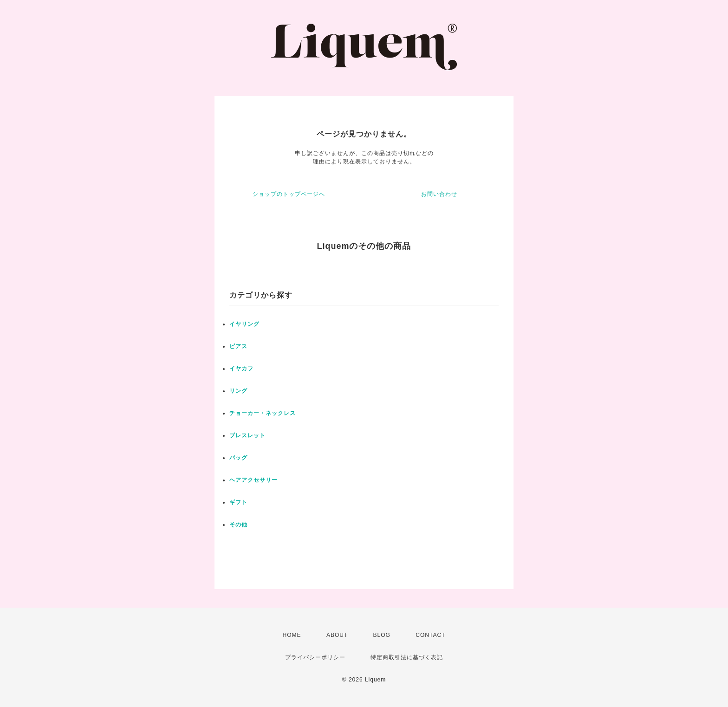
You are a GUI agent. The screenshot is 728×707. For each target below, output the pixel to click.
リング (238, 391)
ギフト (238, 502)
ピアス (238, 346)
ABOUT (337, 635)
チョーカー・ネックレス (263, 413)
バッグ (238, 458)
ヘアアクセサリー (253, 480)
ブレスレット (247, 435)
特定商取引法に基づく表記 (407, 657)
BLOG (382, 635)
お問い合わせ (439, 194)
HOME (292, 635)
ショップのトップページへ (289, 194)
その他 (238, 525)
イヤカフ (241, 369)
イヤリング (244, 324)
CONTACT (430, 635)
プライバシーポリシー (315, 657)
